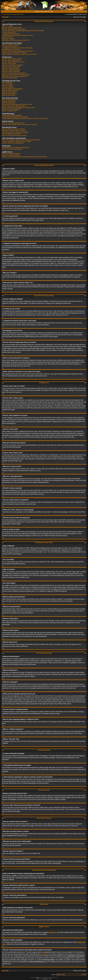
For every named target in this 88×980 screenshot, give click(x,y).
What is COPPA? (7, 37)
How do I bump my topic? (10, 78)
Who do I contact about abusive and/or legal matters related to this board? (25, 157)
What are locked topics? (9, 94)
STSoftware (45, 979)
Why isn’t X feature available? (11, 155)
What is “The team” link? (10, 111)
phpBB (37, 977)
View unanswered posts (8, 14)
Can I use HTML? (7, 84)
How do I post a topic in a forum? (12, 59)
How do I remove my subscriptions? (13, 143)
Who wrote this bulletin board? (11, 154)
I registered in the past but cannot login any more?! (18, 35)
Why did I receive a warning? (11, 72)
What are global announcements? (12, 89)
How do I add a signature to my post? (13, 62)
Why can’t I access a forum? (11, 68)
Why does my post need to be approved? (15, 76)
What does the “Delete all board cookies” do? (16, 40)
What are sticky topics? (9, 92)
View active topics (19, 14)
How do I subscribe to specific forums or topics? (17, 141)
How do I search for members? (11, 134)
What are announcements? (10, 90)
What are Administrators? (10, 100)
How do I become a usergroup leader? (14, 106)
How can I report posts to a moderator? (14, 73)
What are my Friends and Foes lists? (13, 123)
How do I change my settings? (11, 45)
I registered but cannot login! (11, 34)
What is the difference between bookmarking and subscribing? (21, 140)
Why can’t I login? (8, 26)
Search (47, 12)
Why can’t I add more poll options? (13, 65)
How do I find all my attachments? (12, 149)
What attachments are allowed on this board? (16, 147)
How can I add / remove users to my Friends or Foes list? (19, 125)
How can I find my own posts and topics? (14, 135)
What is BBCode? (8, 82)
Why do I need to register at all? (12, 27)
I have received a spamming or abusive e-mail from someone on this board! (25, 118)
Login (51, 12)
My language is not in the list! (11, 49)
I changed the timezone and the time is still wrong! (17, 48)
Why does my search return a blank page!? (15, 132)
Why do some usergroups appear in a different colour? (19, 108)
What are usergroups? (9, 103)
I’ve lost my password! (9, 32)
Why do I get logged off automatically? (14, 29)
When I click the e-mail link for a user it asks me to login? (19, 54)
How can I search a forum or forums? (13, 129)
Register (38, 12)
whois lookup (46, 954)
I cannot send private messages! (12, 115)
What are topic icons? (9, 95)
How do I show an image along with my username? (18, 51)
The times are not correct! (10, 46)
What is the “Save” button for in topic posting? (16, 75)
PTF (50, 979)
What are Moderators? (9, 101)
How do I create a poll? (9, 64)
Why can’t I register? (8, 39)
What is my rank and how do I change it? (14, 53)
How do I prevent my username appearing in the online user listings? (23, 31)
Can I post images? (8, 87)
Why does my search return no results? (14, 131)
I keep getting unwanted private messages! (15, 117)
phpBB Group (53, 932)
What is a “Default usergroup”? (11, 109)
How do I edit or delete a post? (11, 60)
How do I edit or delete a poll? (11, 67)
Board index (5, 17)
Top (3, 177)
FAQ (42, 12)
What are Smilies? (8, 86)
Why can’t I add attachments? (11, 70)
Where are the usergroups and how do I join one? (17, 104)
